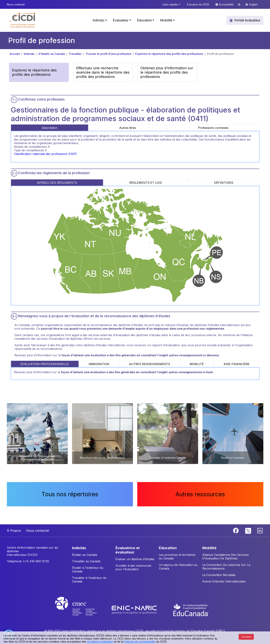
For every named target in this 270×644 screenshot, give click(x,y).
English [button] (253, 4)
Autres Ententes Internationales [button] (224, 581)
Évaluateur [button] (121, 20)
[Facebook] (236, 530)
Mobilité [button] (166, 20)
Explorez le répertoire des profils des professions (169, 54)
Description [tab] (50, 128)
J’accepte (246, 637)
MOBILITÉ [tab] (197, 364)
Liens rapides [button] (170, 4)
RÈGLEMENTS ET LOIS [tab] (146, 183)
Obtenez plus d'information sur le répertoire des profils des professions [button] (167, 72)
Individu (29, 54)
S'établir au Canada (52, 54)
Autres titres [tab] (128, 128)
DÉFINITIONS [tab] (224, 183)
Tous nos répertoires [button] (70, 494)
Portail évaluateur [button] (247, 20)
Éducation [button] (144, 20)
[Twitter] (248, 530)
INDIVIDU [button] (79, 548)
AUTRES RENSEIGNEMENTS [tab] (149, 364)
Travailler (75, 54)
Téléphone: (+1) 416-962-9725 (28, 561)
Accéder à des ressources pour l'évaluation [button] (133, 567)
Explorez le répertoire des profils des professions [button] (34, 72)
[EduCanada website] (191, 609)
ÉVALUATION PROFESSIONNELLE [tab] (45, 364)
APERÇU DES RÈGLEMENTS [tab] (57, 183)
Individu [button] (98, 20)
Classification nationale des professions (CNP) (45, 154)
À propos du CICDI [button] (198, 4)
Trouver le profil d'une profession (108, 54)
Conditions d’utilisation (100, 642)
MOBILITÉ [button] (209, 548)
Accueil (15, 54)
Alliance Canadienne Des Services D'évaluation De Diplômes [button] (226, 557)
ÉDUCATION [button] (168, 548)
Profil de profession (220, 54)
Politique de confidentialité (140, 642)
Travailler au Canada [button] (86, 561)
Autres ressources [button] (200, 494)
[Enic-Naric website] (135, 609)
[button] (23, 20)
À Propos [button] (14, 531)
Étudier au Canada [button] (85, 555)
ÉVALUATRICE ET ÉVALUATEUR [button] (128, 550)
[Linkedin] (260, 530)
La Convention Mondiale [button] (219, 575)
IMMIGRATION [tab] (99, 364)
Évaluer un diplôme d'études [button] (135, 559)
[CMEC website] (81, 609)
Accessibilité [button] (227, 4)
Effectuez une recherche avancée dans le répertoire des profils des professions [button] (103, 72)
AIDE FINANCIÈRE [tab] (236, 364)
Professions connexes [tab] (213, 128)
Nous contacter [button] (16, 4)
